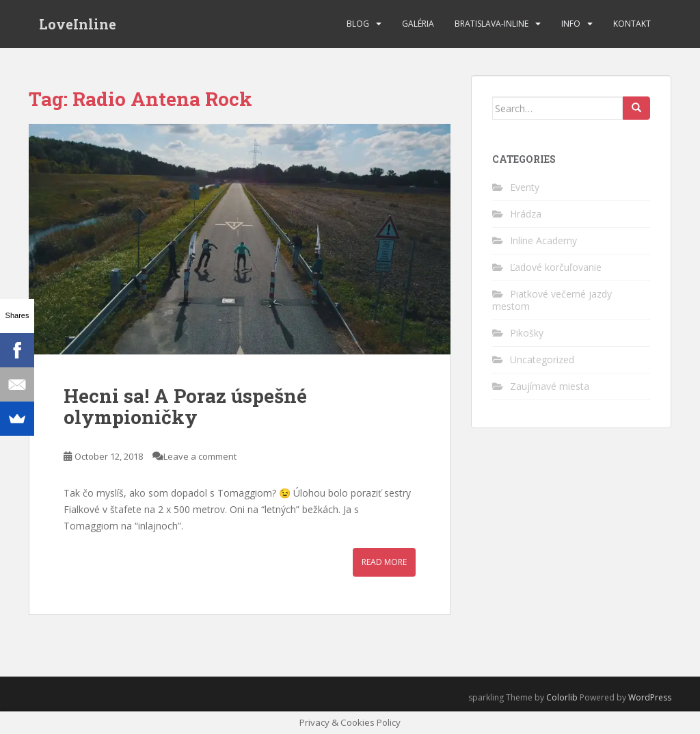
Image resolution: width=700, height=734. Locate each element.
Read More (384, 562)
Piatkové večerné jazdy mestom (552, 300)
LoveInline (78, 24)
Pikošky (527, 333)
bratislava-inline (492, 24)
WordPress (650, 697)
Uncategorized (542, 359)
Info (571, 24)
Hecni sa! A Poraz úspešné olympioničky (185, 406)
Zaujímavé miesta (550, 386)
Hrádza (526, 214)
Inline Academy (543, 240)
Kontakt (632, 24)
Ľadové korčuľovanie (556, 267)
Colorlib (562, 697)
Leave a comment (200, 456)
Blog (358, 24)
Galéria (418, 24)
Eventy (525, 187)
